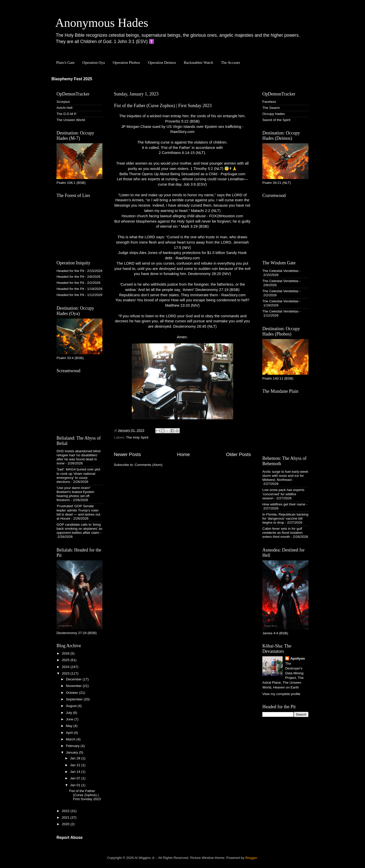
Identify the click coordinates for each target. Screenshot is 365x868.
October (72, 693)
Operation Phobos (126, 63)
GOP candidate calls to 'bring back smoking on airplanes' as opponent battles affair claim (79, 529)
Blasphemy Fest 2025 (72, 79)
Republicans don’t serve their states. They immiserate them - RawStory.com (182, 295)
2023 (66, 673)
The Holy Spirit (137, 437)
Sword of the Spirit (276, 120)
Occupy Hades (274, 114)
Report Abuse (70, 837)
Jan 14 (76, 772)
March (71, 739)
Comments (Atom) (149, 465)
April (70, 733)
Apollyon (298, 658)
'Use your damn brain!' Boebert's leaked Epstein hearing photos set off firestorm (75, 494)
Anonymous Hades (102, 23)
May (70, 726)
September (75, 699)
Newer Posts (127, 454)
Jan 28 (76, 758)
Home (184, 454)
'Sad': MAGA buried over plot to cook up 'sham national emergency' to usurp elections (78, 476)
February (73, 746)
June (70, 719)
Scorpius (63, 102)
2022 (66, 811)
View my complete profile (281, 694)
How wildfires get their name (284, 504)
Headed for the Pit (70, 271)
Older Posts (238, 454)
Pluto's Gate (65, 63)
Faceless (269, 102)
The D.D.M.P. (67, 114)
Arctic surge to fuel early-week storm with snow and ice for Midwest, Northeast (285, 476)
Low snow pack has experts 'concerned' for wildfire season (283, 494)
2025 (66, 660)
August (72, 706)
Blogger (251, 858)
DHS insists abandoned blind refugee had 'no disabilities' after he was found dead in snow (78, 457)
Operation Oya (94, 63)
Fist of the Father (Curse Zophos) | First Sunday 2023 (163, 106)
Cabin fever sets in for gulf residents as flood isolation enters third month (282, 533)
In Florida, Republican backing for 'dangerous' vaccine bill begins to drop (285, 518)
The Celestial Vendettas (280, 271)
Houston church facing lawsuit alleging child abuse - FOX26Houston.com (182, 216)
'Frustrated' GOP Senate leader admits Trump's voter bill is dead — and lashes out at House (78, 512)
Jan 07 (76, 778)
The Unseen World (71, 120)
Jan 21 (76, 765)
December (74, 679)
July (69, 713)
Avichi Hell (65, 108)
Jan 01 (76, 785)
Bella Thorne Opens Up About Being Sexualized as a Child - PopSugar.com (182, 174)
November (74, 686)
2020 (66, 824)
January (72, 752)
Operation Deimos (162, 63)
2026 (66, 653)
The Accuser (231, 63)
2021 (66, 817)
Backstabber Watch (198, 63)
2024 (66, 667)
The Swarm (271, 108)
